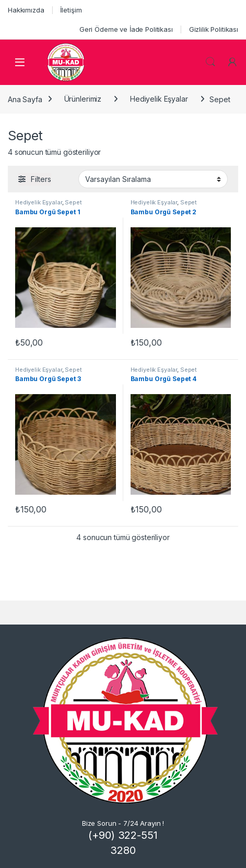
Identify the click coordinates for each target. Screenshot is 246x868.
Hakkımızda (26, 10)
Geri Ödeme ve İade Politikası (126, 29)
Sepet (73, 202)
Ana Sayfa (25, 99)
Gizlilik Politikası (214, 29)
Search (210, 62)
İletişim (71, 10)
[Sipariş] (153, 179)
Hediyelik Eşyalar (159, 99)
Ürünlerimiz (83, 99)
